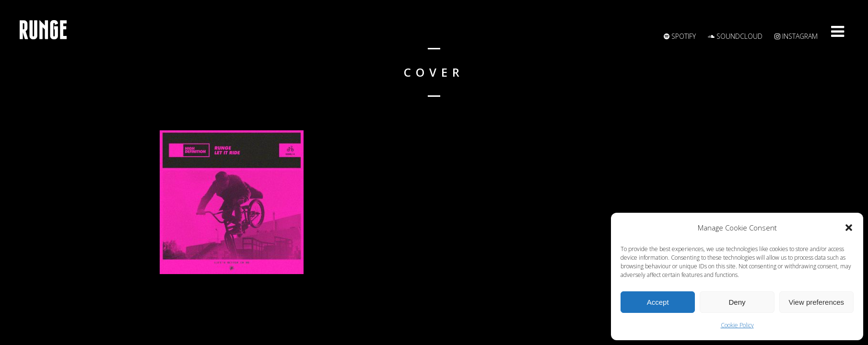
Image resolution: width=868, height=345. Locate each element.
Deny (737, 302)
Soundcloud (735, 36)
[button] (849, 228)
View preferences (817, 302)
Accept (658, 302)
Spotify (680, 36)
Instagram (796, 36)
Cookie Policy (737, 325)
